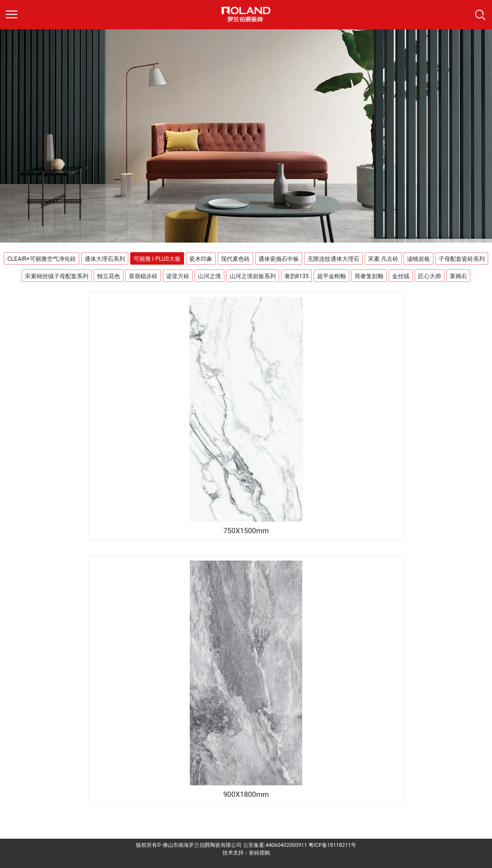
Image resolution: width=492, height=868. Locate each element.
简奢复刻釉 (369, 276)
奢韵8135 (297, 276)
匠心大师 (430, 276)
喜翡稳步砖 (143, 276)
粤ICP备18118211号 (332, 845)
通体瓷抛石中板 (279, 259)
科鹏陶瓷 (283, 861)
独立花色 (109, 276)
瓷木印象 (201, 259)
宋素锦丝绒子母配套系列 (57, 276)
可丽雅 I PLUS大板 (157, 259)
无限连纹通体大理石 (333, 259)
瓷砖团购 (259, 853)
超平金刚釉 (332, 276)
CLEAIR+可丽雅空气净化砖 (41, 259)
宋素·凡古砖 (383, 259)
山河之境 (209, 276)
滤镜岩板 (418, 259)
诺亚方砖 (178, 276)
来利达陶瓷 (257, 861)
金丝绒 (401, 276)
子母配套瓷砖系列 (462, 259)
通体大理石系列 (105, 259)
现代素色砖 (235, 259)
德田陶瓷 (232, 861)
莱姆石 (458, 276)
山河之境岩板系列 (253, 276)
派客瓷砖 (209, 861)
